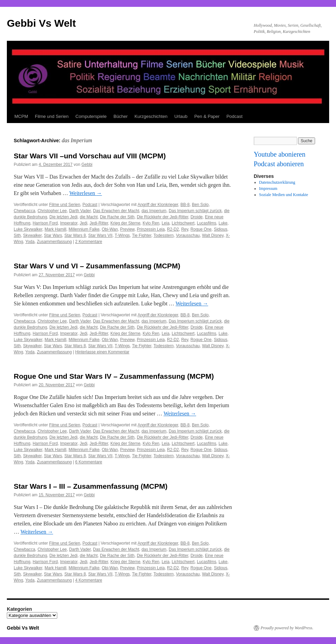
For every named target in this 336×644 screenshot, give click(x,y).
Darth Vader (80, 211)
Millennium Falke (84, 229)
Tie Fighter (142, 235)
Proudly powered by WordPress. (287, 628)
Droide (197, 217)
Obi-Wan (110, 229)
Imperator (69, 223)
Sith (17, 235)
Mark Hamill (55, 229)
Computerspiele (91, 116)
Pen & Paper (207, 116)
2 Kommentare (89, 242)
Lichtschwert (183, 223)
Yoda (30, 242)
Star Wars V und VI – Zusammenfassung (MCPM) (97, 266)
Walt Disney (213, 235)
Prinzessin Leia (151, 229)
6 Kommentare (89, 462)
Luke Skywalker (28, 229)
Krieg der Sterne (125, 223)
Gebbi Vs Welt (41, 23)
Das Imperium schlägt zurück (195, 211)
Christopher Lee (52, 211)
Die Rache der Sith (117, 217)
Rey (184, 229)
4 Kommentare (89, 580)
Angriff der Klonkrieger (158, 205)
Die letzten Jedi (63, 217)
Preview (127, 229)
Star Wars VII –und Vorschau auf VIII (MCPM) (90, 156)
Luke (223, 223)
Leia (165, 223)
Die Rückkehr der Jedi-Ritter (163, 217)
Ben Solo (200, 205)
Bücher (121, 116)
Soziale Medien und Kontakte (284, 195)
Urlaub (181, 116)
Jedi (84, 223)
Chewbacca (25, 211)
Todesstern (164, 235)
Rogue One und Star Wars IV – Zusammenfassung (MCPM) (114, 376)
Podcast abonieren (279, 164)
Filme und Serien (52, 116)
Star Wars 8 (75, 235)
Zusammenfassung (54, 242)
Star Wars (53, 235)
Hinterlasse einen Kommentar (102, 352)
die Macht (89, 217)
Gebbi (87, 165)
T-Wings (122, 235)
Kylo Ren (151, 223)
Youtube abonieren (280, 154)
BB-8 (185, 205)
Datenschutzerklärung (277, 182)
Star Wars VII (100, 235)
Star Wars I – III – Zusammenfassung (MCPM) (91, 486)
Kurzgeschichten (151, 116)
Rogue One (201, 229)
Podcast (234, 116)
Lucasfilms (207, 223)
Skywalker (32, 235)
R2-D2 (173, 229)
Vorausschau (188, 235)
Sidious (221, 229)
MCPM (21, 116)
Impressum (268, 189)
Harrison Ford (45, 223)
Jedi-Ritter (99, 223)
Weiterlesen (86, 193)
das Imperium (154, 211)
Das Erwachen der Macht (116, 211)
